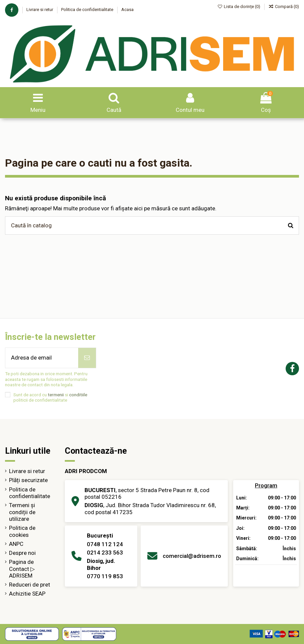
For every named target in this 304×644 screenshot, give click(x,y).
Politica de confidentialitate (88, 10)
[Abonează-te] (87, 358)
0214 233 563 (105, 553)
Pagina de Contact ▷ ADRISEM (22, 569)
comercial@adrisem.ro (192, 556)
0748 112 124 (105, 544)
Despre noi (22, 553)
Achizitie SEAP (27, 594)
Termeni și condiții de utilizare (22, 512)
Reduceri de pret (30, 585)
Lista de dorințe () (240, 7)
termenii (56, 395)
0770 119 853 (105, 576)
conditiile (78, 395)
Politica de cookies (22, 531)
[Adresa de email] (42, 358)
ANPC (16, 544)
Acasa (127, 10)
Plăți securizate (28, 480)
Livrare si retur (40, 10)
